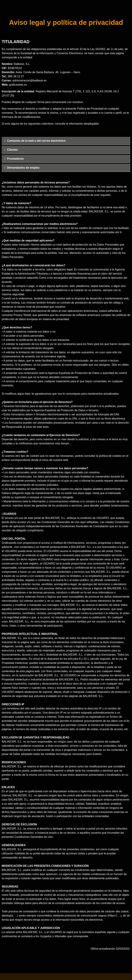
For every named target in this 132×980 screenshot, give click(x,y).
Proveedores (15, 159)
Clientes (12, 150)
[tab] (66, 141)
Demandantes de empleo (23, 168)
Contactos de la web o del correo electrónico (36, 141)
